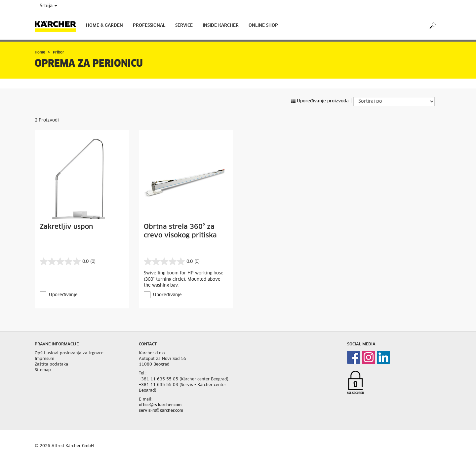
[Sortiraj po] (394, 101)
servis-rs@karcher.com (161, 411)
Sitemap (43, 370)
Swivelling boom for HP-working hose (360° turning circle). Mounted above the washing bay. (184, 279)
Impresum (44, 359)
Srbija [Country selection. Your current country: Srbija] (48, 6)
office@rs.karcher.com (160, 405)
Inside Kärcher (221, 26)
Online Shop (263, 26)
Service (184, 26)
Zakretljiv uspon (66, 227)
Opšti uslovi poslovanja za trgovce (69, 353)
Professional (149, 26)
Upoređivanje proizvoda (320, 101)
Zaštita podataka (51, 365)
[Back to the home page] (58, 26)
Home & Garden (104, 26)
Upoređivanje (63, 295)
